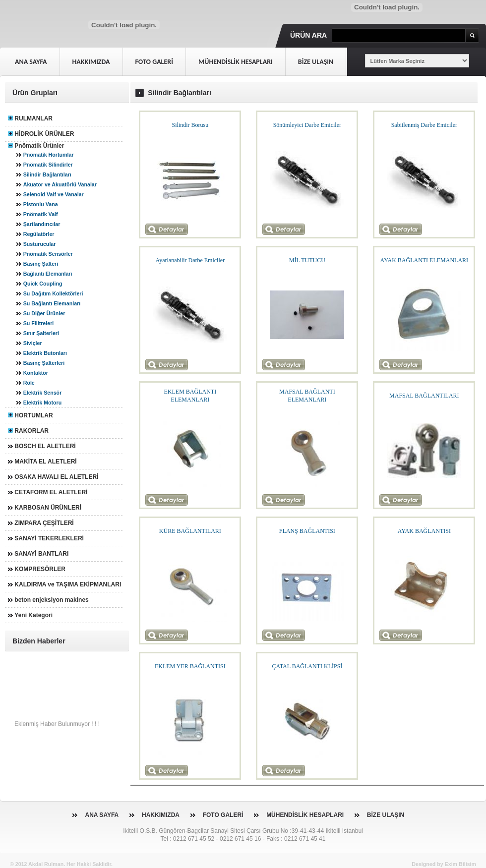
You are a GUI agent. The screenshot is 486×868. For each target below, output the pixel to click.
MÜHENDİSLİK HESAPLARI (305, 815)
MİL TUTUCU (307, 260)
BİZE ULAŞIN (386, 815)
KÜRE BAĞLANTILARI (190, 531)
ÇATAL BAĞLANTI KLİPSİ (307, 666)
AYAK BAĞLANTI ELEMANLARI (425, 260)
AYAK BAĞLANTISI (424, 531)
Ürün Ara (308, 35)
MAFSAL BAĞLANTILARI (424, 396)
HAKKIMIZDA (161, 815)
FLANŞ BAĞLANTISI (307, 531)
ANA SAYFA (102, 815)
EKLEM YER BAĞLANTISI (190, 666)
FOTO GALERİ (223, 815)
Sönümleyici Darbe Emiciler (307, 125)
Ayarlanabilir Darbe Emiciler (190, 260)
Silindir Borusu (190, 125)
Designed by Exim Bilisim (444, 864)
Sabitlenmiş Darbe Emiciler (424, 125)
